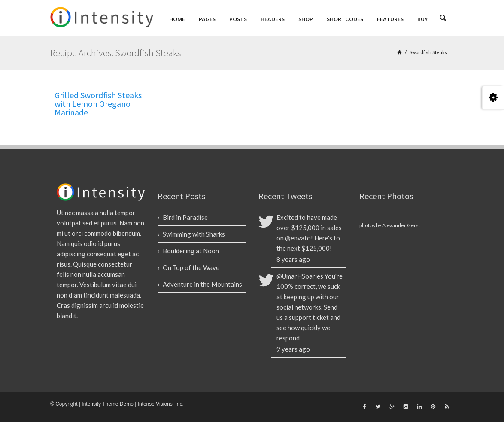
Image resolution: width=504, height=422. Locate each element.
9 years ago (293, 349)
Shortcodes (345, 19)
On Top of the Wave (191, 267)
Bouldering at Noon (191, 251)
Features (390, 19)
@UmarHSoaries (300, 276)
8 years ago (293, 259)
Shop (306, 19)
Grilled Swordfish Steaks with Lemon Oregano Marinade (98, 104)
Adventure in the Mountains (202, 284)
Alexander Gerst (401, 225)
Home (177, 19)
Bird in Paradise (185, 217)
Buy (423, 19)
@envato (298, 238)
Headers (273, 19)
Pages (207, 19)
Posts (238, 19)
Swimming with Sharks (194, 234)
